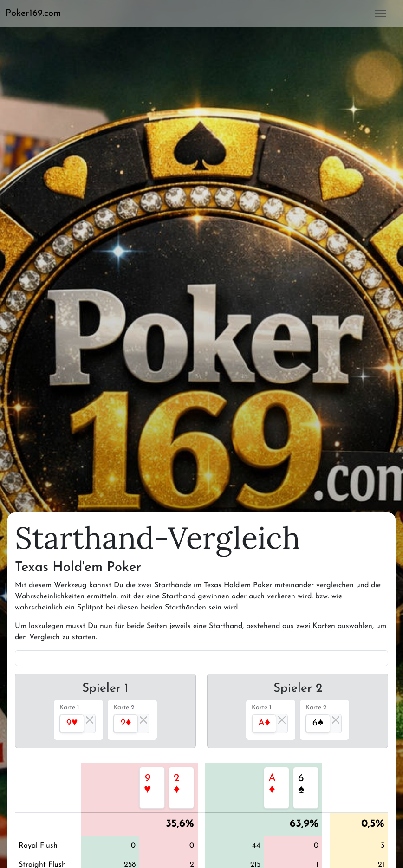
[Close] (90, 720)
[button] (37, 13)
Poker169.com (33, 13)
